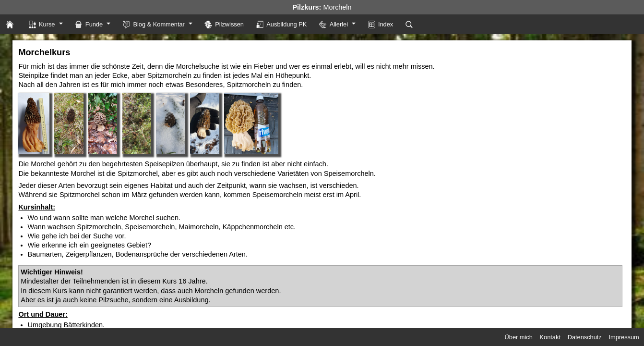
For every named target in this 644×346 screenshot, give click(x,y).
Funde (89, 24)
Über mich (519, 337)
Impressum (624, 337)
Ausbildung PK (282, 24)
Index (381, 24)
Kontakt (550, 337)
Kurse (42, 24)
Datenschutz (585, 337)
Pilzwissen (224, 24)
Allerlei (334, 24)
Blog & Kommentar (154, 24)
